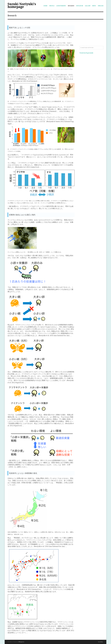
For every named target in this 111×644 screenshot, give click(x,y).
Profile (52, 6)
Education (80, 6)
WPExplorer (21, 642)
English (101, 6)
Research (71, 6)
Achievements (61, 6)
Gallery (88, 6)
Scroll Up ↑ (101, 642)
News (94, 6)
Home (45, 6)
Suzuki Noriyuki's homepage (22, 5)
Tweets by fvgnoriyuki (86, 53)
